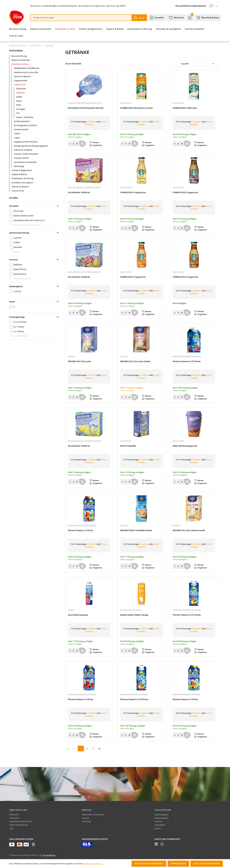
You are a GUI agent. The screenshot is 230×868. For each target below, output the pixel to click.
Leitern (17, 133)
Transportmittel (21, 158)
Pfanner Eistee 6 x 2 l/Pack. (81, 530)
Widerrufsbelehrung (18, 825)
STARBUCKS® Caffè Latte (185, 108)
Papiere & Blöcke (19, 174)
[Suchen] (139, 18)
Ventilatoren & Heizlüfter (25, 162)
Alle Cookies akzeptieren (207, 864)
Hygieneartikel (21, 80)
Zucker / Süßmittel (25, 117)
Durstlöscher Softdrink (79, 192)
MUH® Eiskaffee (128, 446)
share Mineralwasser (78, 615)
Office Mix (14, 815)
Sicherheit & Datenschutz (21, 821)
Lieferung (86, 821)
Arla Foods (18, 211)
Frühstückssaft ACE (22, 279)
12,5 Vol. (17, 291)
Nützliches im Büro (20, 64)
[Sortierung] (198, 64)
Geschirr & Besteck (22, 76)
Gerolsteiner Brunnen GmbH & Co (29, 220)
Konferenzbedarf (22, 121)
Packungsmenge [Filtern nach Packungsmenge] (34, 317)
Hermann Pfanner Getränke (26, 225)
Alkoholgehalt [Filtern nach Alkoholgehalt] (34, 286)
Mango (17, 252)
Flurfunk (158, 821)
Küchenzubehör (21, 129)
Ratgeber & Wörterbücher (26, 142)
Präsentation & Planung (23, 178)
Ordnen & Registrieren (22, 170)
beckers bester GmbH (24, 216)
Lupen (17, 138)
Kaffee (19, 97)
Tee (18, 113)
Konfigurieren (178, 864)
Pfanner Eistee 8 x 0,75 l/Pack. (187, 361)
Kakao (19, 101)
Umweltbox (160, 825)
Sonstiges (21, 109)
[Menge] (74, 144)
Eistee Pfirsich (20, 269)
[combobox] (81, 18)
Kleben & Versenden (21, 60)
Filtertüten (21, 89)
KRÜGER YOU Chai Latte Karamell (189, 530)
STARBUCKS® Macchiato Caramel (136, 108)
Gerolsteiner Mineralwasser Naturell (86, 108)
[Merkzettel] (176, 18)
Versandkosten (49, 855)
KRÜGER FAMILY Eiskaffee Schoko (136, 530)
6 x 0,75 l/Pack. (20, 322)
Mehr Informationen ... (94, 864)
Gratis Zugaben (161, 815)
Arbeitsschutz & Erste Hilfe (26, 72)
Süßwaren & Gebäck (23, 150)
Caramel (17, 238)
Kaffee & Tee (20, 84)
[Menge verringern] (70, 144)
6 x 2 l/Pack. (19, 331)
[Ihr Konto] (214, 6)
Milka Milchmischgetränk (185, 446)
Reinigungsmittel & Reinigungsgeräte (31, 146)
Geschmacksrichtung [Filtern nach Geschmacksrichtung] (34, 233)
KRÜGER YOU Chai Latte (79, 361)
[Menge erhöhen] (77, 144)
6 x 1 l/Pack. (19, 327)
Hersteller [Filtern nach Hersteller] (34, 206)
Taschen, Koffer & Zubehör (26, 154)
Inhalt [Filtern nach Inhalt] (34, 302)
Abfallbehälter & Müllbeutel (26, 68)
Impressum (14, 818)
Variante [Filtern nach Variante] (34, 260)
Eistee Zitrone (20, 274)
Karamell (18, 247)
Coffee (17, 242)
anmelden (91, 122)
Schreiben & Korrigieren (22, 183)
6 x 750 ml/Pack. (21, 336)
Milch (19, 105)
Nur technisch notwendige (149, 864)
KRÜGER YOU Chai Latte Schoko (135, 361)
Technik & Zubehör (20, 187)
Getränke (20, 93)
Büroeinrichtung (19, 56)
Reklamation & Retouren (93, 815)
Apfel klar (18, 265)
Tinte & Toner (18, 191)
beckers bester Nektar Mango (134, 615)
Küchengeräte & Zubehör (25, 125)
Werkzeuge (19, 166)
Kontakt (85, 818)
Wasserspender (162, 818)
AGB (11, 828)
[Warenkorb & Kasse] (208, 18)
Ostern (158, 828)
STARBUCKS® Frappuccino (133, 192)
